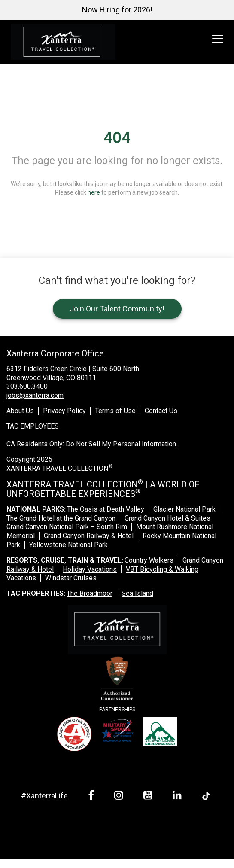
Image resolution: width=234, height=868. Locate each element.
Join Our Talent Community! (117, 309)
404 (117, 138)
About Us (20, 411)
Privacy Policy (64, 411)
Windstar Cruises (71, 578)
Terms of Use (115, 411)
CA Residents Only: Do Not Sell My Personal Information (91, 444)
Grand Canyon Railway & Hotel (89, 536)
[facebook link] (93, 796)
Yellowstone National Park (68, 545)
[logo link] (63, 42)
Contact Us (161, 411)
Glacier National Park (184, 509)
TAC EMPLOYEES (33, 426)
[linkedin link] (179, 796)
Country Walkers (149, 560)
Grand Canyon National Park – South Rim (67, 527)
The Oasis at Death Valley (106, 509)
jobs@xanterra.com (35, 395)
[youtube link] (149, 796)
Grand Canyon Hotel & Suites (167, 518)
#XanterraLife (44, 796)
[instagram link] (120, 796)
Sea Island (137, 593)
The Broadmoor (90, 593)
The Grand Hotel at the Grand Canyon (61, 518)
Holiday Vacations (90, 569)
